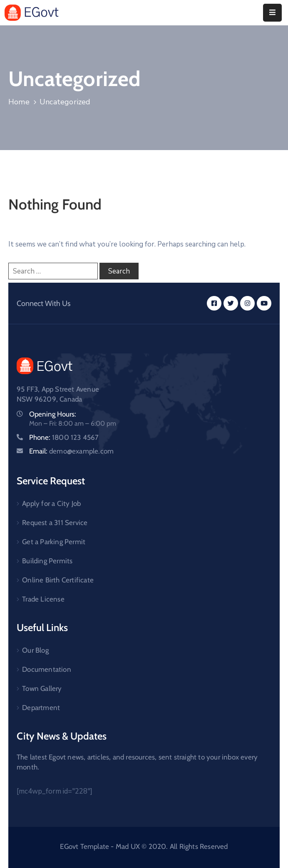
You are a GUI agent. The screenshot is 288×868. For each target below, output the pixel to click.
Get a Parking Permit (54, 542)
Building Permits (47, 561)
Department (41, 708)
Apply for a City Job (51, 503)
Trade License (43, 599)
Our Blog (35, 650)
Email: (71, 451)
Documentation (47, 669)
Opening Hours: (53, 414)
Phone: (64, 437)
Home (19, 102)
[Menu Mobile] (272, 13)
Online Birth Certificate (58, 580)
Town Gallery (42, 688)
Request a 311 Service (55, 523)
